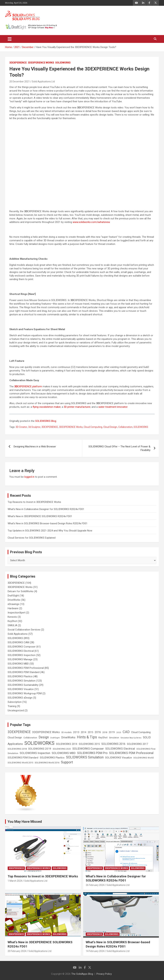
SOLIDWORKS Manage (20, 659)
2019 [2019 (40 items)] (112, 732)
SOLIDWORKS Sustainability (23, 685)
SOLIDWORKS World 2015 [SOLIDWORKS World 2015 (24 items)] (20, 763)
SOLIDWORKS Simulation (22, 681)
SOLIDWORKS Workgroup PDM (25, 693)
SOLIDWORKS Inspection (22, 655)
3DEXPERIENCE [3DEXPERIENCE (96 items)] (19, 732)
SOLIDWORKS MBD (18, 664)
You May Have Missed (25, 822)
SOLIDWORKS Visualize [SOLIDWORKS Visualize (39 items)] (118, 758)
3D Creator (21, 427)
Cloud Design (110, 427)
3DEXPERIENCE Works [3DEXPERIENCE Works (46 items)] (46, 732)
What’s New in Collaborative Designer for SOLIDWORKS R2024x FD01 (46, 509)
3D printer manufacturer (77, 407)
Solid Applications (18, 634)
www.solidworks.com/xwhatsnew (91, 222)
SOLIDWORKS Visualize (21, 689)
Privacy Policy (104, 974)
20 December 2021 (20, 82)
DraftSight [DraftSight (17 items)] (55, 738)
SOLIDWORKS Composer (22, 647)
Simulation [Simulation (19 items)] (114, 738)
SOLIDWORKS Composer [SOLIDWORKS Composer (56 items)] (88, 749)
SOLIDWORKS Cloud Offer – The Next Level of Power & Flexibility (119, 448)
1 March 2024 (15, 881)
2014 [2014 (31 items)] (84, 732)
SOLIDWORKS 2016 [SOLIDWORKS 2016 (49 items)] (113, 744)
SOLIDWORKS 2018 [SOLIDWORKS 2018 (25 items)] (17, 749)
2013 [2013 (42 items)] (76, 732)
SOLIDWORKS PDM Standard (24, 672)
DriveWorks (14, 600)
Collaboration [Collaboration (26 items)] (30, 738)
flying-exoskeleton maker (47, 407)
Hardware (13, 608)
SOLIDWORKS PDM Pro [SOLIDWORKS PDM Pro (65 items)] (92, 753)
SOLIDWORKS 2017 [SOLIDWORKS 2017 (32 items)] (137, 744)
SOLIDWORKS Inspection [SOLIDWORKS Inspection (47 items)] (35, 753)
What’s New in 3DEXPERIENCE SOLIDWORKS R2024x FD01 (40, 516)
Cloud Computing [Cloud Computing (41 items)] (141, 732)
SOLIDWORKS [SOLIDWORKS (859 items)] (39, 743)
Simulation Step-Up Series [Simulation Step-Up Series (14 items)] (131, 738)
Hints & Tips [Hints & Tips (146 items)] (87, 737)
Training (12, 706)
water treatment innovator (113, 407)
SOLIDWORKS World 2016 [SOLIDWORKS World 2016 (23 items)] (47, 763)
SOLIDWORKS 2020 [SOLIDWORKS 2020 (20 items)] (62, 749)
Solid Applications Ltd (43, 82)
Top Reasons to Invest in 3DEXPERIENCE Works (34, 502)
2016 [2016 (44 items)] (98, 732)
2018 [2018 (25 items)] (105, 732)
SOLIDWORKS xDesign (20, 698)
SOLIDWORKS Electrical (21, 651)
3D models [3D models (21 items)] (66, 732)
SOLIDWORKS (63, 63)
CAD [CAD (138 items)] (126, 732)
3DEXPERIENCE (18, 63)
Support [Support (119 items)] (67, 762)
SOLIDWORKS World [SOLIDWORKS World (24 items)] (143, 758)
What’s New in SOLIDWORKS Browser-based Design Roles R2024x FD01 (48, 523)
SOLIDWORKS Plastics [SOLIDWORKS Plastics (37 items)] (52, 758)
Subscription (15, 702)
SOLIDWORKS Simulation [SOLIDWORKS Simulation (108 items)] (85, 757)
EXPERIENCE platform (28, 386)
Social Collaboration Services (24, 630)
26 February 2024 (95, 885)
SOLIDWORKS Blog (46, 421)
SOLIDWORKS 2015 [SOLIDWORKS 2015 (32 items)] (89, 744)
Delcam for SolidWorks (20, 591)
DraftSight (13, 596)
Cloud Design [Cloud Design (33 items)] (15, 738)
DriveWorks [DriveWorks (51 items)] (68, 737)
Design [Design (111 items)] (44, 737)
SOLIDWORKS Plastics (20, 676)
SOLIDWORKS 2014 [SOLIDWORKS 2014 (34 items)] (67, 744)
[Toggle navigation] (10, 39)
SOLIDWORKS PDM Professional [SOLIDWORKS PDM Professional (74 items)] (131, 753)
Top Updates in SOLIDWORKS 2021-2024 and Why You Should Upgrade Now (50, 531)
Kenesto (12, 617)
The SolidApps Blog (82, 974)
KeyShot (12, 621)
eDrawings (13, 604)
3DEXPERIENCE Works (41, 63)
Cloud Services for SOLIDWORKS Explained (32, 538)
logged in (29, 477)
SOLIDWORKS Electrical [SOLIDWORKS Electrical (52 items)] (120, 749)
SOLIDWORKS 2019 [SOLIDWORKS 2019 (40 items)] (40, 749)
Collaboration (125, 427)
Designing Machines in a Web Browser (35, 447)
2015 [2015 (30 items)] (91, 732)
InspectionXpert (17, 613)
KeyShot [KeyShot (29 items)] (103, 738)
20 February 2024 (17, 951)
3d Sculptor (34, 427)
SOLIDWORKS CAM (18, 642)
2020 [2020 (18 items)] (119, 732)
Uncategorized (16, 710)
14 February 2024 (95, 951)
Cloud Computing (93, 427)
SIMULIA (12, 625)
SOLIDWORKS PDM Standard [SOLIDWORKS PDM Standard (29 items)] (23, 758)
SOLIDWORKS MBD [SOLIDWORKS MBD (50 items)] (64, 753)
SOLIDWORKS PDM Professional (26, 668)
